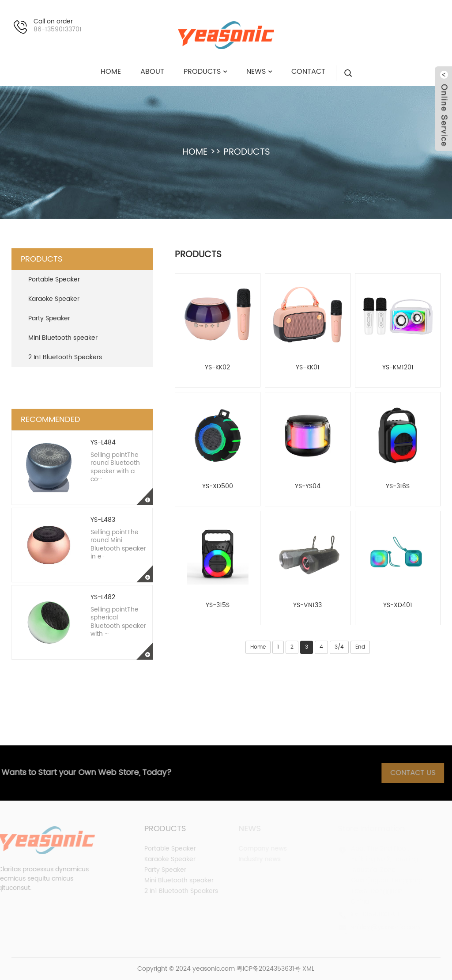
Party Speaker (49, 318)
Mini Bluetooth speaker (63, 338)
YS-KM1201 (398, 368)
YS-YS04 (308, 486)
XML (308, 969)
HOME (195, 152)
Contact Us (420, 773)
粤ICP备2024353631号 (269, 969)
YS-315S (218, 605)
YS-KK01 (308, 368)
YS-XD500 (218, 486)
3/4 (339, 647)
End (360, 647)
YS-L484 (103, 443)
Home (258, 647)
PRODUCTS (247, 152)
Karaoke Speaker (54, 299)
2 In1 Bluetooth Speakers (65, 357)
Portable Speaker (54, 279)
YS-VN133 (307, 605)
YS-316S (398, 486)
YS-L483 (103, 520)
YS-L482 (103, 597)
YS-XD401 (398, 605)
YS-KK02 (217, 368)
